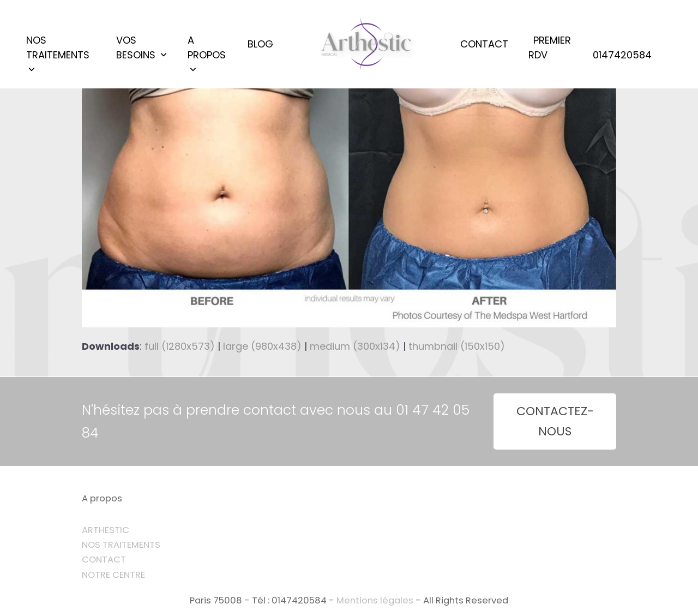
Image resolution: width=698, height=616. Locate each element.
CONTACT (104, 560)
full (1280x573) (180, 346)
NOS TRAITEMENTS (121, 545)
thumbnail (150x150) (457, 346)
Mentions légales (375, 600)
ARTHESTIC (106, 530)
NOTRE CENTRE (113, 575)
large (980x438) (262, 346)
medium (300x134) (355, 346)
